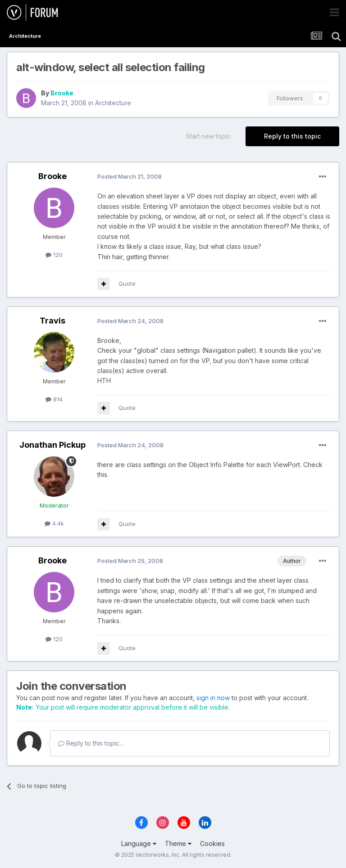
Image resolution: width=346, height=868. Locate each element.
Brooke (62, 93)
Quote (127, 283)
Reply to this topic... (91, 743)
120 (54, 255)
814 (54, 399)
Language (139, 843)
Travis (52, 321)
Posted (130, 176)
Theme (178, 843)
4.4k (54, 523)
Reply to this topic (292, 136)
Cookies (212, 843)
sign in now (213, 698)
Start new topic (208, 136)
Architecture (113, 103)
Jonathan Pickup (52, 445)
